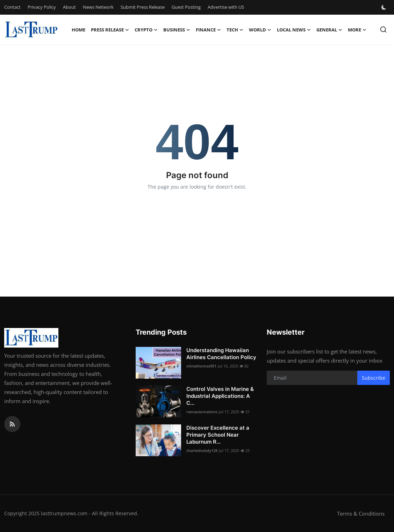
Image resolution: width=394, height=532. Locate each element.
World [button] (260, 30)
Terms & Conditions (361, 513)
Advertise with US (226, 7)
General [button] (329, 30)
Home (78, 30)
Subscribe (374, 378)
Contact (12, 7)
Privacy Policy (42, 7)
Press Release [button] (110, 30)
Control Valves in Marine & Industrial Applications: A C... (220, 396)
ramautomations (202, 412)
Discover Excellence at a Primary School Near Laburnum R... (218, 435)
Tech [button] (235, 30)
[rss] (12, 424)
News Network (98, 7)
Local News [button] (294, 30)
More (357, 30)
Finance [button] (208, 30)
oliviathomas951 (201, 366)
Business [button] (177, 30)
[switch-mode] (385, 7)
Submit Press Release (143, 7)
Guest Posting (186, 7)
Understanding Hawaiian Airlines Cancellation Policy (221, 354)
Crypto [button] (146, 30)
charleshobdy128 (202, 450)
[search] (383, 30)
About (69, 7)
